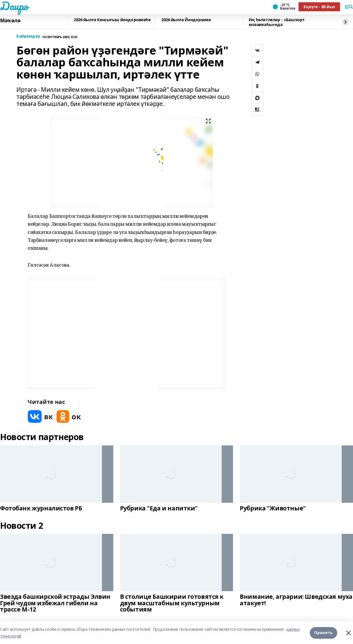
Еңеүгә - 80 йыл (319, 7)
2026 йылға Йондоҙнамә (186, 20)
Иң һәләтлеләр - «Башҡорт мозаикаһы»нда (277, 22)
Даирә (14, 6)
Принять (323, 633)
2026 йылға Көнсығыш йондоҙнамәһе (112, 20)
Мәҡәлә (10, 21)
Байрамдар (28, 36)
